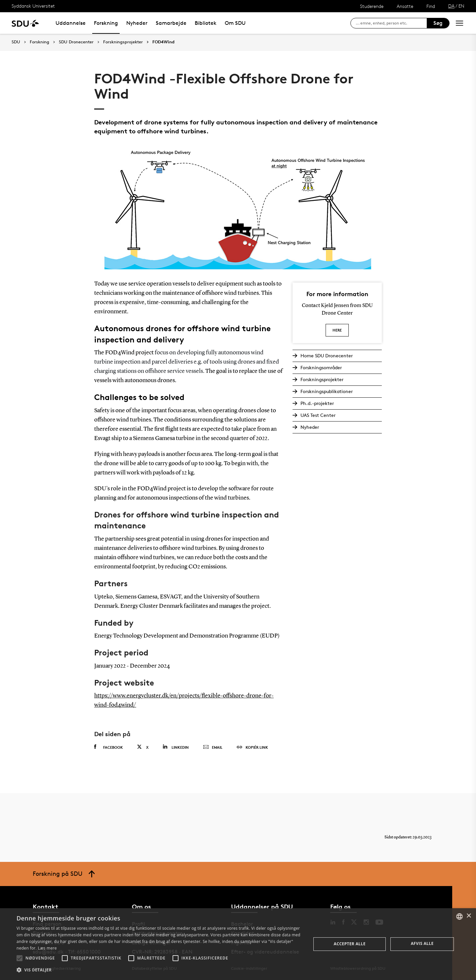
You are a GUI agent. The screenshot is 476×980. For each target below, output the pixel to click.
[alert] (238, 944)
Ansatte (405, 6)
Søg (438, 23)
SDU (16, 42)
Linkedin (176, 747)
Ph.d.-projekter (317, 403)
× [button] (469, 916)
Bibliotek (206, 23)
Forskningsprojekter (123, 42)
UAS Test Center (318, 415)
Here (337, 330)
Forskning (106, 23)
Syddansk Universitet (33, 6)
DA (451, 6)
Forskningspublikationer (327, 391)
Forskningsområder (321, 367)
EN (461, 6)
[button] (20, 958)
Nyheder (137, 23)
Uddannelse (71, 23)
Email (213, 747)
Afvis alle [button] (422, 943)
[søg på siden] (391, 23)
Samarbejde (171, 23)
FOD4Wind (163, 42)
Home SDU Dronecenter (327, 356)
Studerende (372, 6)
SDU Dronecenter (76, 42)
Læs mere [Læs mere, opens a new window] (47, 948)
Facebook (109, 747)
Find (431, 6)
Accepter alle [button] (350, 944)
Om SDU (235, 23)
